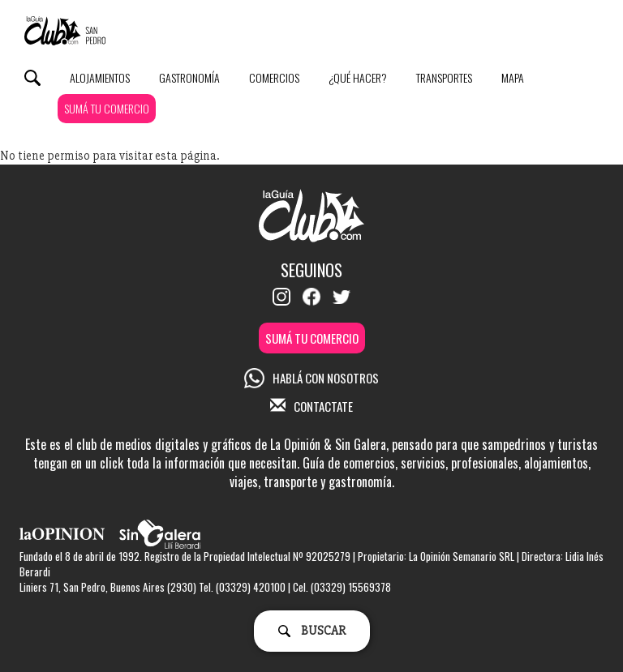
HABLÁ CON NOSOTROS (311, 378)
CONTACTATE (311, 406)
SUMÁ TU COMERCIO (107, 108)
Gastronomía (189, 77)
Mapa (513, 77)
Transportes (444, 77)
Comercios (274, 77)
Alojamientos (100, 77)
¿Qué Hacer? (358, 77)
